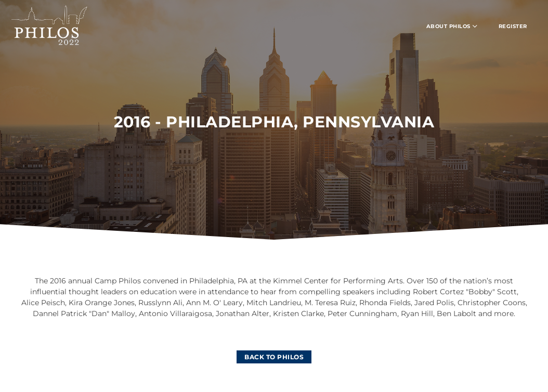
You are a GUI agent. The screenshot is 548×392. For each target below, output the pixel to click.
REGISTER (513, 26)
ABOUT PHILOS (452, 26)
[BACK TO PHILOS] (274, 357)
